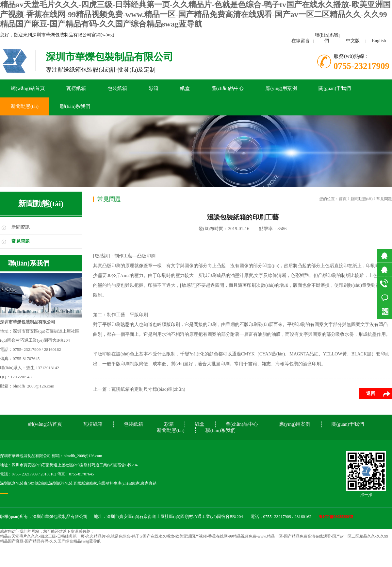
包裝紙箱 (117, 88)
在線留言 (301, 41)
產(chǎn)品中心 (228, 88)
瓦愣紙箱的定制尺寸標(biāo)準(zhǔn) (148, 389)
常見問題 (21, 241)
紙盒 (185, 88)
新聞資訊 (21, 227)
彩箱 (154, 88)
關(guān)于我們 (335, 88)
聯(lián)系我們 (327, 38)
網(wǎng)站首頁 (28, 88)
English (379, 41)
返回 (371, 394)
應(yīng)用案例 (281, 88)
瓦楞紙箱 (76, 88)
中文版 (353, 41)
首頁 (343, 199)
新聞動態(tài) (25, 106)
